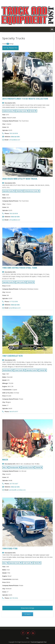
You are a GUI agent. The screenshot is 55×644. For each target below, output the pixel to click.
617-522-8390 (14, 302)
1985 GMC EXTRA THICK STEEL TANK (20, 268)
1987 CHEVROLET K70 (12, 356)
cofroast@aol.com (15, 140)
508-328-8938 (14, 133)
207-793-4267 (14, 484)
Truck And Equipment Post (39, 642)
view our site (15, 137)
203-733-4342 (14, 598)
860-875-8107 (14, 412)
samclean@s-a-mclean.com (17, 490)
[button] (52, 29)
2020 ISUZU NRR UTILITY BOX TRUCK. (20, 179)
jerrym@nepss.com (15, 308)
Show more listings (27, 608)
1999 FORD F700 (10, 549)
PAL (28, 638)
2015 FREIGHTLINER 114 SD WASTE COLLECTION (25, 99)
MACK (5, 460)
